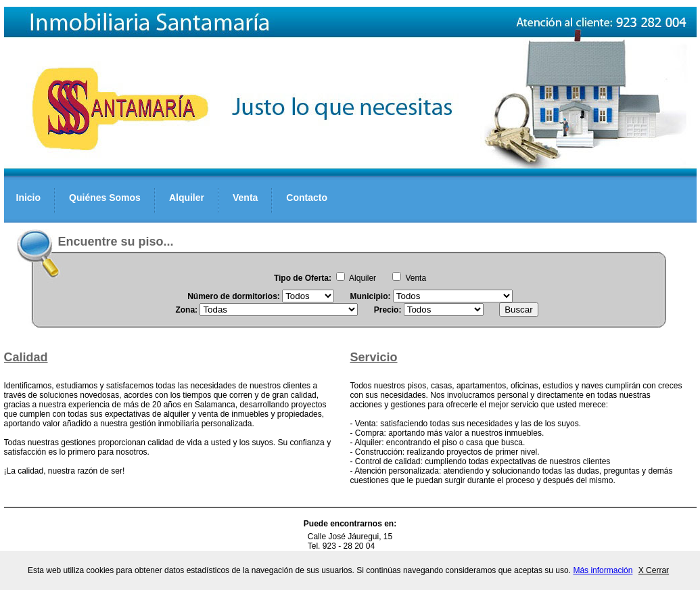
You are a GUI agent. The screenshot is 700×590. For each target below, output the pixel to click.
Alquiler (187, 198)
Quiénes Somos (105, 198)
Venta (245, 198)
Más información (603, 570)
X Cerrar (654, 570)
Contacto (307, 198)
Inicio (29, 198)
